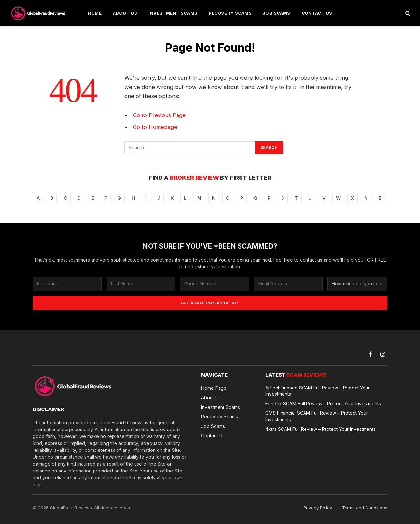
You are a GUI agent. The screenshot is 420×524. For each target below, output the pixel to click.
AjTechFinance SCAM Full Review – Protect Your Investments (318, 391)
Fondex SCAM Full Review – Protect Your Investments (323, 403)
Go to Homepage (155, 127)
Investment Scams (173, 13)
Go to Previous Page (159, 115)
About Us (125, 13)
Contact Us (317, 13)
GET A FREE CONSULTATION (210, 303)
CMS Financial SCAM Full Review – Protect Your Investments (317, 416)
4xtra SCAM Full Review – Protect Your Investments (321, 429)
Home (95, 13)
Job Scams (277, 13)
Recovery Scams (230, 13)
